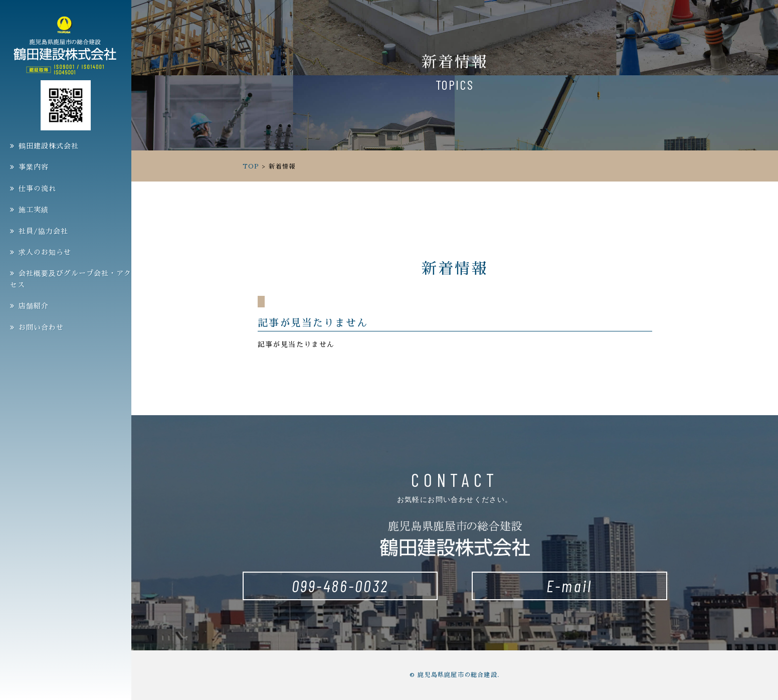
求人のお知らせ (45, 252)
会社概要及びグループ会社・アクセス (71, 279)
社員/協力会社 (43, 231)
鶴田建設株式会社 (49, 146)
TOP (251, 166)
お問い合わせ (41, 327)
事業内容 (34, 167)
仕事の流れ (37, 189)
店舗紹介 (34, 306)
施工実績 (34, 210)
